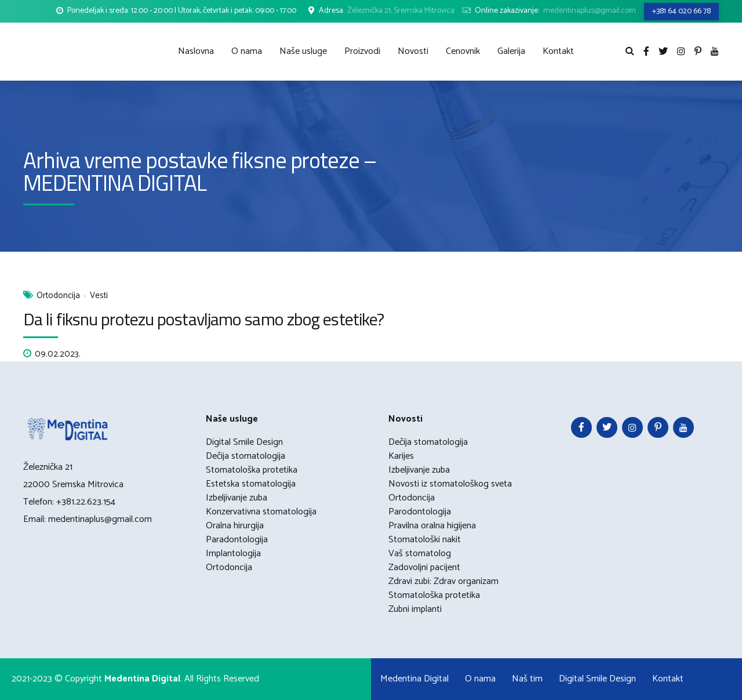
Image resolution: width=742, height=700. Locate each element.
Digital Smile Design (244, 442)
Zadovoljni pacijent (424, 567)
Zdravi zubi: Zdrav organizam (443, 581)
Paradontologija (237, 540)
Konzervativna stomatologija (261, 512)
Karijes (401, 456)
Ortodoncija (58, 296)
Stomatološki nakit (425, 540)
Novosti (413, 51)
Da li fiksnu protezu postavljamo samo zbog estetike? (203, 319)
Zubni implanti (415, 609)
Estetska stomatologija (251, 484)
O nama (247, 51)
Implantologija (233, 554)
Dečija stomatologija (245, 456)
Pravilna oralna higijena (432, 526)
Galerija (511, 51)
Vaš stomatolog (420, 554)
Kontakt (558, 51)
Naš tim (527, 679)
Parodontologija (420, 512)
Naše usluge (303, 51)
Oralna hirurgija (235, 526)
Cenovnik (463, 51)
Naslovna (196, 51)
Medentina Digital (414, 679)
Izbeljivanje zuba (237, 498)
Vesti (99, 296)
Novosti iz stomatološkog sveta (450, 484)
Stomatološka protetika (252, 470)
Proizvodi (362, 51)
